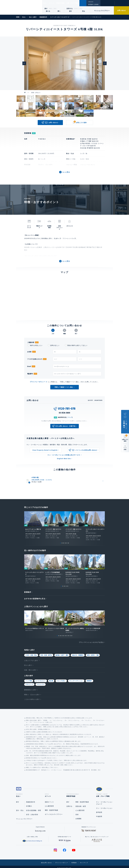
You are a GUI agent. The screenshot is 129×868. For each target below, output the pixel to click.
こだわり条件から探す (32, 696)
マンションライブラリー (102, 11)
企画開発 (78, 816)
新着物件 (28, 589)
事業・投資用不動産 (51, 808)
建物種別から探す (30, 687)
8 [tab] (69, 632)
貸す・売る (20, 808)
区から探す (28, 662)
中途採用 (99, 814)
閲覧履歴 (107, 4)
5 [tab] (67, 540)
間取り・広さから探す (32, 691)
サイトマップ (86, 860)
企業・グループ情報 (79, 3)
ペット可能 (29, 678)
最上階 (51, 678)
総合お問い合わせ (44, 860)
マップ (70, 417)
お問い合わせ (121, 10)
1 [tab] (60, 540)
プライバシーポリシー (38, 382)
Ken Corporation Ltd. (21, 8)
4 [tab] (65, 540)
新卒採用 (99, 810)
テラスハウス (41, 681)
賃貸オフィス (49, 799)
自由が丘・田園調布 (78, 652)
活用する (70, 9)
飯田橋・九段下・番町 (62, 652)
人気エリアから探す (31, 657)
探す (46, 9)
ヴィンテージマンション (76, 678)
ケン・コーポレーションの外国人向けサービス (64, 455)
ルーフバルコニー (41, 678)
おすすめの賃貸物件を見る (35, 595)
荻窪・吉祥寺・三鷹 (93, 652)
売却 (77, 812)
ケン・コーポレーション (104, 806)
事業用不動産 (65, 3)
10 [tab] (72, 632)
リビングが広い (61, 678)
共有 (125, 450)
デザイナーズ (29, 681)
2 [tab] (62, 540)
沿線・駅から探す (30, 667)
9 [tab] (70, 632)
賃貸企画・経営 (81, 804)
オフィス (54, 3)
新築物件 (89, 678)
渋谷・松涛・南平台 (46, 652)
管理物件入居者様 (93, 5)
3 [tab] (64, 540)
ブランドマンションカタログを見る (91, 639)
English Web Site (64, 459)
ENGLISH (91, 2)
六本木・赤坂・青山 (31, 652)
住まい (46, 3)
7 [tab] (67, 632)
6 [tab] (69, 540)
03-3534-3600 (64, 413)
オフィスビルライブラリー (54, 812)
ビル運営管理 (49, 804)
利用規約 (75, 860)
